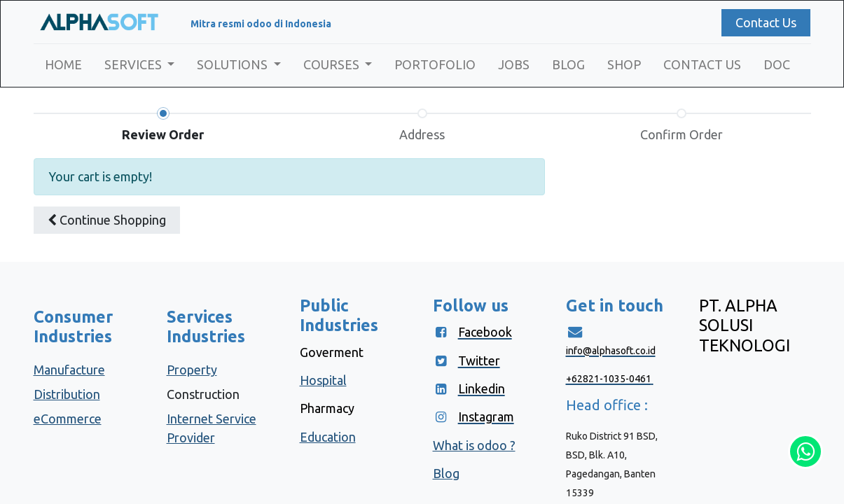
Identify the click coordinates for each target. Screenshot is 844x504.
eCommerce (68, 419)
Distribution (67, 394)
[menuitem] (63, 65)
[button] (107, 220)
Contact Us (766, 22)
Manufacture (69, 370)
